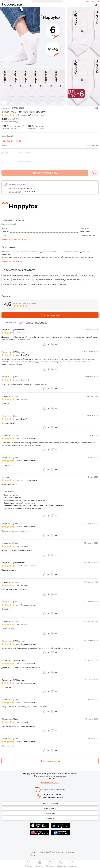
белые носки (87, 275)
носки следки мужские (46, 275)
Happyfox (84, 228)
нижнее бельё (69, 275)
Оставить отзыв (50, 315)
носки (6, 280)
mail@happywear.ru (50, 783)
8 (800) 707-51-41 (53, 795)
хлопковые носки (22, 280)
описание (13, 262)
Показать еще (50, 761)
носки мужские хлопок (68, 280)
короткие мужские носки (16, 275)
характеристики (16, 240)
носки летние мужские (15, 284)
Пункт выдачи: (15, 191)
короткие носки (43, 280)
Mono (33, 855)
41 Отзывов (21, 115)
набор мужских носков (43, 284)
